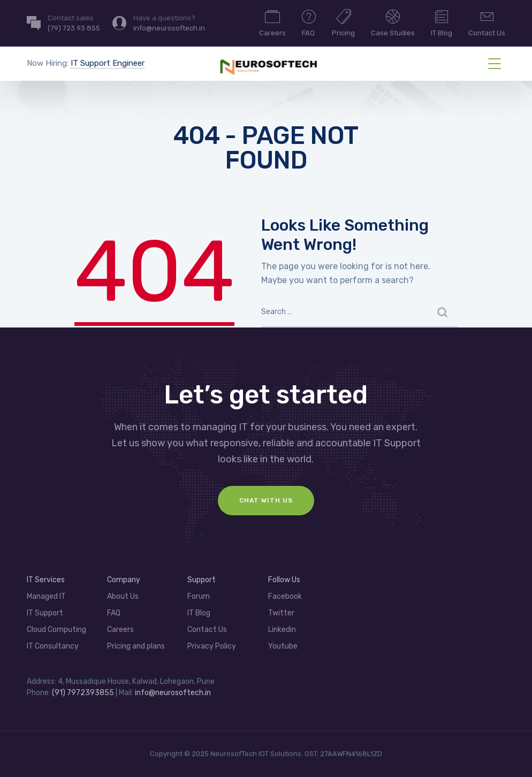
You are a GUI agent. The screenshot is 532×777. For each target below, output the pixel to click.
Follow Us (284, 580)
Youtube (283, 646)
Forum (199, 596)
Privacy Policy (212, 646)
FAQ (309, 22)
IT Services (46, 580)
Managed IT (46, 596)
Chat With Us (266, 500)
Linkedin (282, 630)
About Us (123, 596)
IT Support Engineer (108, 63)
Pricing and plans (136, 646)
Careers (272, 22)
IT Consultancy (53, 646)
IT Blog (442, 22)
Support (202, 580)
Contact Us (487, 22)
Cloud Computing (56, 630)
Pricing (343, 22)
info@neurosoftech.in (173, 693)
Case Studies (393, 22)
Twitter (281, 613)
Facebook (285, 596)
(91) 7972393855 (84, 693)
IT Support (45, 613)
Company (124, 580)
